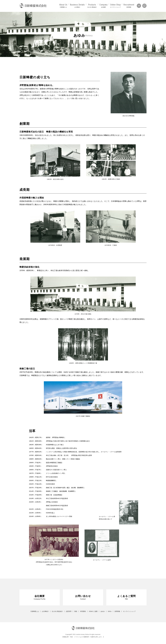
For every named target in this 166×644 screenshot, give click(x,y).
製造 (76, 611)
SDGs (110, 611)
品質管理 (69, 611)
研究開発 (83, 611)
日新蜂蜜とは (35, 611)
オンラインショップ (129, 611)
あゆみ (103, 611)
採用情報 (117, 611)
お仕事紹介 (45, 611)
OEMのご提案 (93, 611)
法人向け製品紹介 (57, 611)
